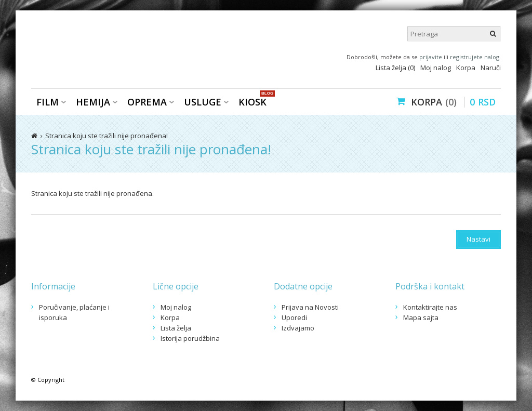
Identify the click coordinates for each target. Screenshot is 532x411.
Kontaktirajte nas (430, 307)
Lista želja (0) (395, 68)
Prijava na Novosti (310, 307)
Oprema (147, 102)
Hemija (93, 102)
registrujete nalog (475, 57)
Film (48, 102)
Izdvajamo (298, 328)
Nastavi (478, 239)
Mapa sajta (421, 317)
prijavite (431, 57)
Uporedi (294, 317)
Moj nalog (436, 68)
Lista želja (176, 328)
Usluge (203, 102)
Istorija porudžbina (190, 338)
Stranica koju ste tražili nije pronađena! (107, 136)
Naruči (491, 68)
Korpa (466, 68)
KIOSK (255, 101)
